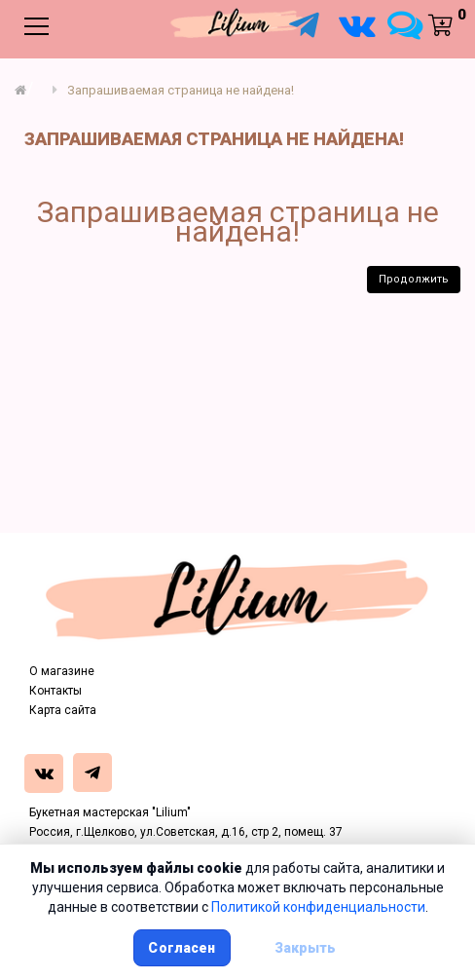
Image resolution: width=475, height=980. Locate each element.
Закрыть (306, 948)
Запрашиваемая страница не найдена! (181, 90)
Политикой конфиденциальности (318, 907)
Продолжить (414, 279)
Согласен (182, 948)
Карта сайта (63, 710)
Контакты (55, 691)
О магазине (62, 671)
